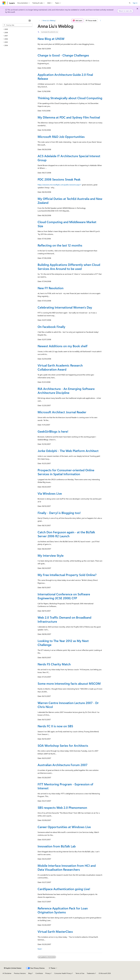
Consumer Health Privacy (63, 973)
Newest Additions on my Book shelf (63, 346)
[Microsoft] (4, 3)
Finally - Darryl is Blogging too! (59, 513)
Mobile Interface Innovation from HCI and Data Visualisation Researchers (67, 867)
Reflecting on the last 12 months (60, 245)
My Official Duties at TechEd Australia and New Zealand (70, 201)
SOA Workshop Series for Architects (63, 745)
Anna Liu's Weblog (49, 20)
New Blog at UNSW (51, 39)
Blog (30, 973)
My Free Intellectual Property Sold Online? (67, 575)
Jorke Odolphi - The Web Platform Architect (68, 451)
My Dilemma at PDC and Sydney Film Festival (69, 117)
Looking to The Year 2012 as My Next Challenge (63, 643)
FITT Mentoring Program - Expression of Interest (65, 786)
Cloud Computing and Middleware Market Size (67, 224)
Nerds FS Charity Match (54, 664)
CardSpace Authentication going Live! (64, 889)
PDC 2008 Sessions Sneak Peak (59, 179)
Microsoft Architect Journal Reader (62, 412)
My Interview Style (51, 555)
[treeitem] (17, 29)
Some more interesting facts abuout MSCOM (69, 683)
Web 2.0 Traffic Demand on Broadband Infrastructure (64, 619)
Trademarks (91, 973)
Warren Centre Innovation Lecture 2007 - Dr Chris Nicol (68, 705)
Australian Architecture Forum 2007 (63, 765)
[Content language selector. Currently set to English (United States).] (13, 968)
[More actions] (100, 21)
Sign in (135, 3)
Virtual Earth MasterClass (55, 931)
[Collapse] (30, 21)
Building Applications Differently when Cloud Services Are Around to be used (69, 267)
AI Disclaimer (7, 973)
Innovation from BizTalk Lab (57, 846)
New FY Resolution (51, 288)
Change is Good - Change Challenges (63, 55)
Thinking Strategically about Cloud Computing (70, 98)
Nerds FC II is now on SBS (55, 726)
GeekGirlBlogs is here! (53, 431)
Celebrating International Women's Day (65, 307)
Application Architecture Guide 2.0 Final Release (65, 77)
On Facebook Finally (51, 327)
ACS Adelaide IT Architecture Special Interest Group (69, 158)
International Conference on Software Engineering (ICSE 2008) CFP (64, 596)
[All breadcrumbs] (40, 21)
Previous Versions (20, 973)
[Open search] (130, 3)
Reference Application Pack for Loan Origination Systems (63, 910)
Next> (40, 949)
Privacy (48, 973)
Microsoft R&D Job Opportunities (61, 137)
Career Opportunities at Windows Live (64, 827)
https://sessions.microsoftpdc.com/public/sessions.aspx (59, 185)
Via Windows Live (50, 493)
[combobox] (17, 25)
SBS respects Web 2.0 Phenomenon (62, 807)
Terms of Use (80, 973)
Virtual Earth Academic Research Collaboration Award (60, 367)
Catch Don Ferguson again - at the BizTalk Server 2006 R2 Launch (66, 534)
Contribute (39, 973)
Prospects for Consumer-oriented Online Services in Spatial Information (66, 472)
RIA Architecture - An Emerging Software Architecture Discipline (66, 391)
